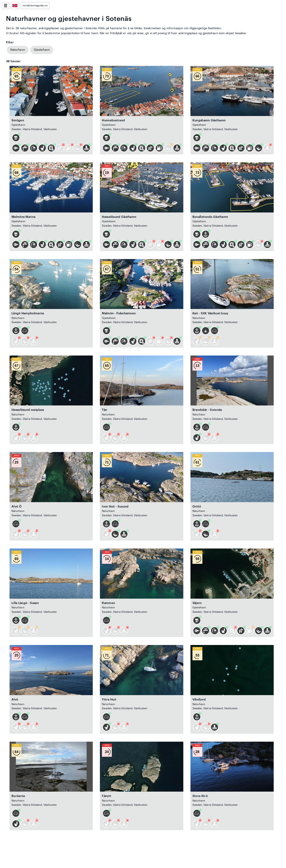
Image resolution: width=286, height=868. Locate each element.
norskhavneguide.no (35, 6)
